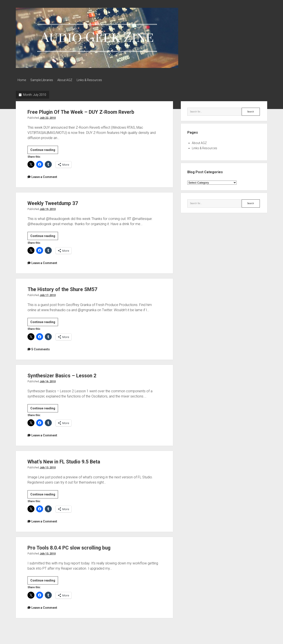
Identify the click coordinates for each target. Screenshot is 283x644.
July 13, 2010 (48, 466)
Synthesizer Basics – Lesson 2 (69, 374)
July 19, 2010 (48, 208)
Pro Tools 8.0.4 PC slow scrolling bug (79, 546)
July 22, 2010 (48, 117)
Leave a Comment (44, 176)
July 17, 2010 (48, 294)
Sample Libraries (44, 80)
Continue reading (44, 149)
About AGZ (69, 80)
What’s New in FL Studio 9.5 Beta (72, 460)
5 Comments (41, 348)
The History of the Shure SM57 (70, 288)
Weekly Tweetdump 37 (58, 202)
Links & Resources (96, 80)
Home (22, 80)
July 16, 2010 (48, 380)
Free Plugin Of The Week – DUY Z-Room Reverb (93, 110)
